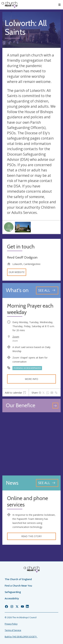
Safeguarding (13, 592)
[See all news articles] (47, 483)
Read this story (32, 536)
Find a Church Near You (18, 586)
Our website (17, 272)
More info (32, 379)
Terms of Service (13, 630)
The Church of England (18, 579)
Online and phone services (28, 501)
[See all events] (47, 290)
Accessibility (12, 598)
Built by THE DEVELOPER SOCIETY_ (21, 637)
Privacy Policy (11, 624)
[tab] (15, 393)
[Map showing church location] (32, 444)
